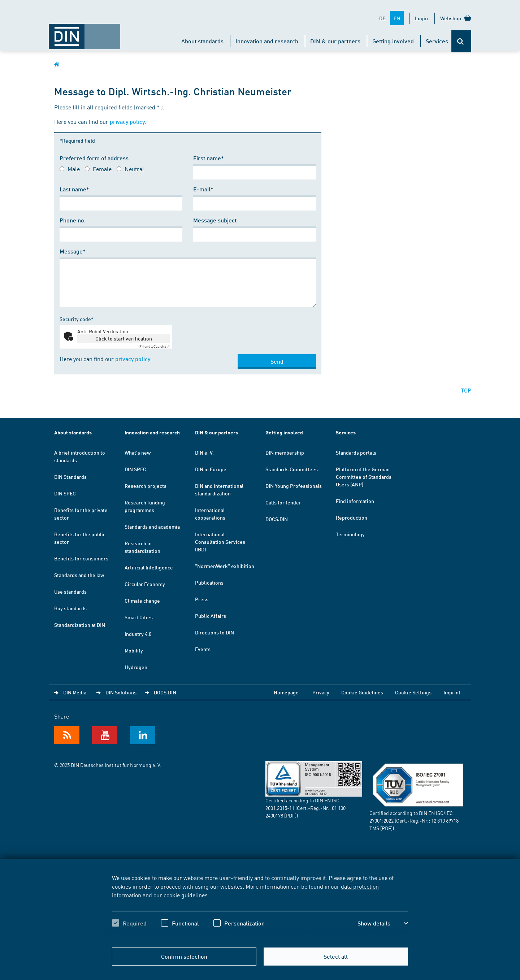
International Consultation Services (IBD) (220, 542)
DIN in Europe (211, 469)
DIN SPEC (65, 493)
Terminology (350, 534)
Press (202, 599)
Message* (73, 251)
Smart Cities (139, 617)
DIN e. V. (204, 452)
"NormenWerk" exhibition (225, 566)
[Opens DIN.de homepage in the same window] (84, 33)
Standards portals (356, 452)
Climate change (142, 600)
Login (421, 18)
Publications (209, 582)
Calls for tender (283, 502)
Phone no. (73, 220)
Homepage (286, 692)
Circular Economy (145, 584)
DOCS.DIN (277, 519)
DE (382, 18)
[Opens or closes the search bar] (461, 41)
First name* (209, 158)
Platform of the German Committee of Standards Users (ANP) (364, 477)
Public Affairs (211, 616)
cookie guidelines (186, 895)
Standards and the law (79, 575)
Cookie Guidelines (362, 692)
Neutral (134, 169)
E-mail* (203, 189)
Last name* (74, 189)
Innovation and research (267, 41)
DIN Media (75, 692)
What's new (138, 452)
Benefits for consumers (81, 558)
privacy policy (127, 122)
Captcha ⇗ (155, 346)
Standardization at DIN (80, 625)
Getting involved (393, 41)
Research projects (146, 486)
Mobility (134, 650)
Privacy (321, 692)
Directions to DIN (214, 632)
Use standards (70, 591)
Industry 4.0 (138, 634)
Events (203, 649)
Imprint (452, 692)
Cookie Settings (413, 692)
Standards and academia (152, 526)
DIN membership (285, 452)
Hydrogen (136, 667)
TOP (466, 390)
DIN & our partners (335, 41)
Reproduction (352, 517)
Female (102, 169)
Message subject (215, 220)
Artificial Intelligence (149, 567)
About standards (202, 41)
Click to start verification (124, 338)
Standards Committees (292, 469)
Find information (355, 501)
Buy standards (70, 608)
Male (74, 169)
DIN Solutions (121, 692)
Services (437, 41)
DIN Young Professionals (294, 486)
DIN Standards (70, 477)
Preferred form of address (94, 158)
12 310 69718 (445, 820)
